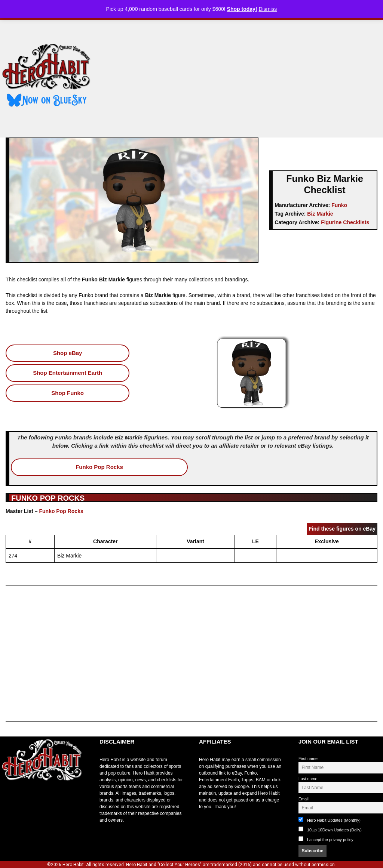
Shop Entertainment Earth (68, 373)
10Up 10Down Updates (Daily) (330, 829)
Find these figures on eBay (342, 529)
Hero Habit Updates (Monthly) (330, 820)
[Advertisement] (243, 76)
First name (308, 759)
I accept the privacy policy (330, 840)
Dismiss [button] (268, 9)
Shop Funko (68, 393)
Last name (308, 779)
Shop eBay (68, 353)
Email (304, 799)
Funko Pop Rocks (99, 467)
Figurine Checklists (345, 222)
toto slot (8, 799)
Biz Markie (320, 214)
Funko (339, 205)
